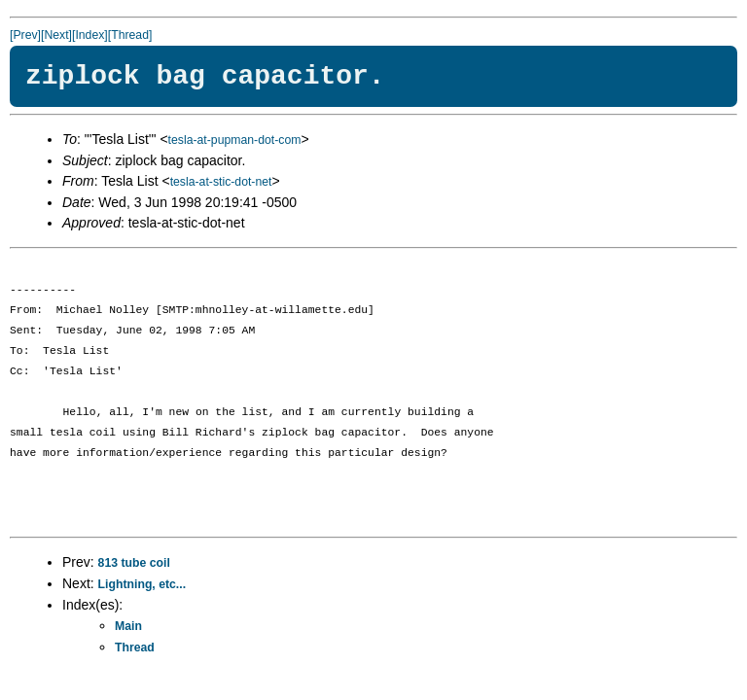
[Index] (90, 35)
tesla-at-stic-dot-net (221, 182)
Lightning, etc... (142, 584)
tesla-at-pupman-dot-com (235, 140)
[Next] (56, 35)
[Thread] (130, 35)
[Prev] (25, 35)
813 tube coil (134, 563)
